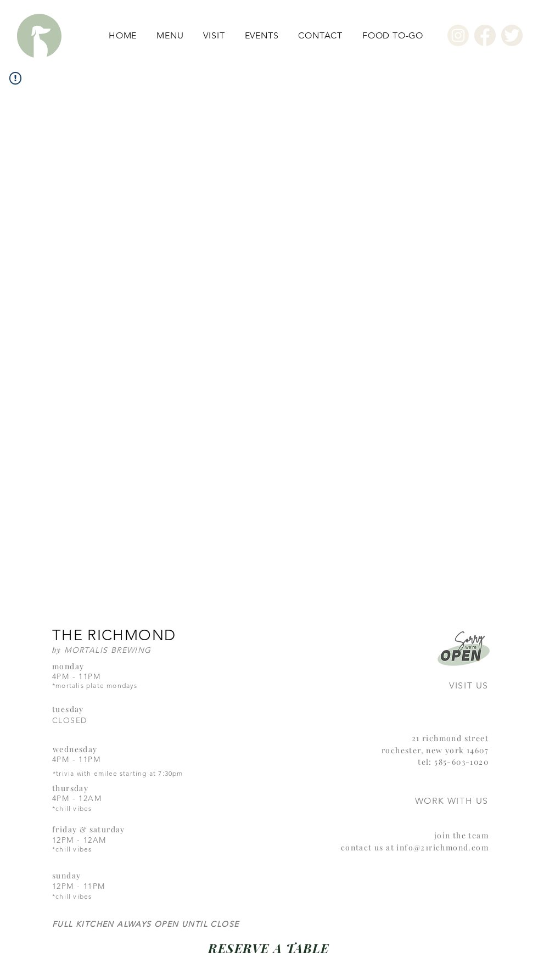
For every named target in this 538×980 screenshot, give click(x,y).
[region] (448, 667)
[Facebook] (485, 35)
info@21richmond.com (442, 847)
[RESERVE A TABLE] (269, 948)
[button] (170, 35)
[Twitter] (512, 35)
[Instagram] (458, 35)
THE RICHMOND (114, 635)
